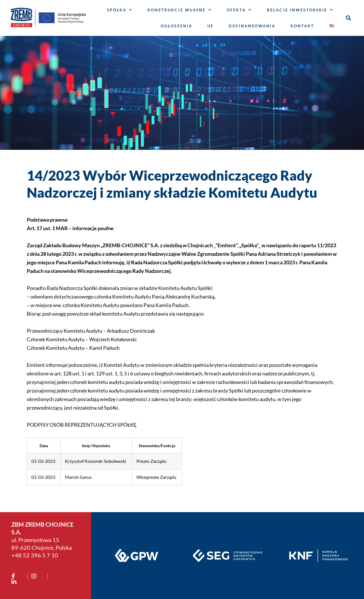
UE (210, 26)
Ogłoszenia (176, 26)
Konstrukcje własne (180, 10)
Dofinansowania (252, 26)
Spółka (120, 10)
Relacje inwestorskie (300, 10)
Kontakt (302, 26)
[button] (348, 18)
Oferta (239, 10)
